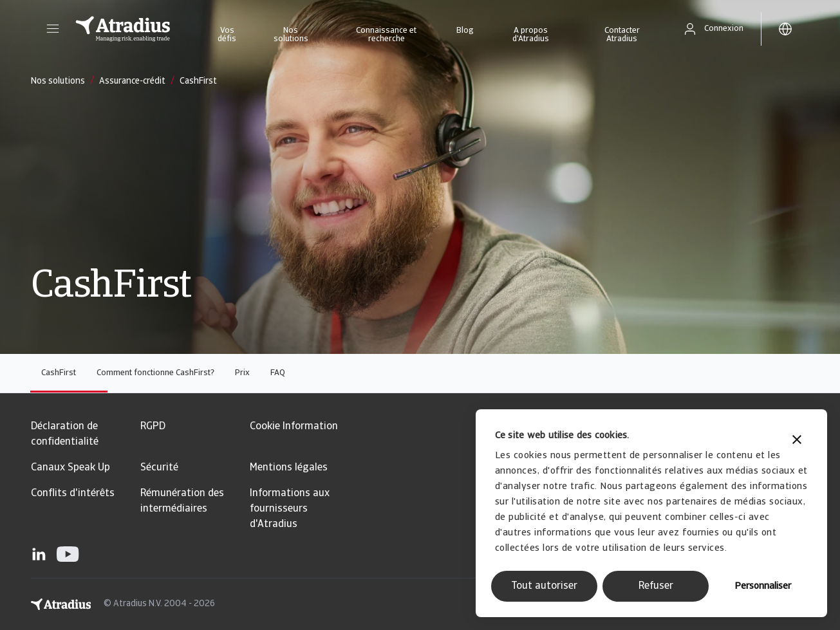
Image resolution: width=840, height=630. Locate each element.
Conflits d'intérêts (73, 494)
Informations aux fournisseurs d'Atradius (290, 509)
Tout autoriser (544, 586)
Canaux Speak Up (70, 468)
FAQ (278, 373)
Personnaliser (763, 587)
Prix (242, 373)
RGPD (153, 427)
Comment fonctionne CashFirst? (155, 373)
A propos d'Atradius (531, 35)
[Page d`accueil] (123, 29)
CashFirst (59, 373)
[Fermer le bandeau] (797, 441)
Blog (465, 31)
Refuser (656, 586)
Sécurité (159, 468)
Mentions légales (289, 468)
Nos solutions (291, 35)
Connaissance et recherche (386, 35)
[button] (53, 29)
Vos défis (227, 35)
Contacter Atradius (622, 35)
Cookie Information (294, 427)
